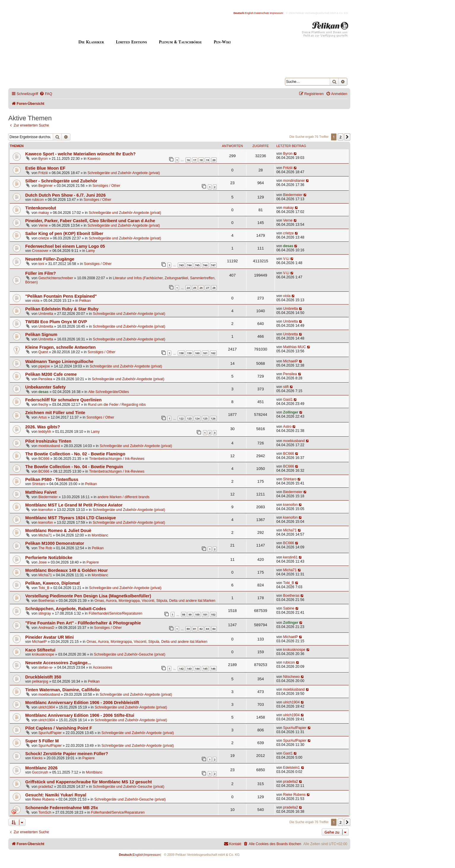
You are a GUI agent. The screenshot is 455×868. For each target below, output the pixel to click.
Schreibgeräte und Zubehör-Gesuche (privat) (130, 654)
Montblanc (100, 535)
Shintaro (39, 484)
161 (205, 353)
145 (205, 669)
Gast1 (288, 400)
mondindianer (294, 181)
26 (201, 288)
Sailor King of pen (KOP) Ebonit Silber (64, 233)
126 (213, 418)
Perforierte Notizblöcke (49, 558)
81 (195, 629)
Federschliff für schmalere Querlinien (63, 400)
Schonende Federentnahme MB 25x (62, 808)
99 (190, 614)
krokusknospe (43, 654)
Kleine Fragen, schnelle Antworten (60, 347)
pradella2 (46, 787)
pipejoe (44, 366)
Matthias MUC (295, 347)
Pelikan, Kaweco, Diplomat (53, 583)
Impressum (276, 13)
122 (181, 418)
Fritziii (43, 173)
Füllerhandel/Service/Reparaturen (116, 613)
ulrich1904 (47, 707)
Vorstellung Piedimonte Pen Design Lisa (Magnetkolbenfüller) (88, 596)
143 (189, 669)
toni (41, 264)
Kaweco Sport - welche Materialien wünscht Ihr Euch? (80, 154)
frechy (43, 405)
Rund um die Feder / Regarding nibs (117, 405)
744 (189, 265)
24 (188, 288)
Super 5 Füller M (42, 741)
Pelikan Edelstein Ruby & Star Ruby (62, 309)
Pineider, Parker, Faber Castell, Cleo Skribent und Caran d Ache (90, 221)
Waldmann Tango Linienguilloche (59, 362)
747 (213, 265)
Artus (42, 417)
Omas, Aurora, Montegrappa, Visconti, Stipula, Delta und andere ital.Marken (155, 601)
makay (44, 213)
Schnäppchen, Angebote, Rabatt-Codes (66, 609)
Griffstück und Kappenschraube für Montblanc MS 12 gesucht (89, 782)
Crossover (40, 251)
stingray (45, 613)
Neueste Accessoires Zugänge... (58, 663)
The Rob (45, 548)
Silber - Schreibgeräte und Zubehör (61, 181)
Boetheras (46, 601)
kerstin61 (290, 557)
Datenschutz (262, 13)
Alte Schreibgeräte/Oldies (108, 392)
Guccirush (40, 772)
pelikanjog (40, 681)
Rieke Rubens (43, 799)
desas (288, 246)
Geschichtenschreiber (56, 278)
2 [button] (341, 137)
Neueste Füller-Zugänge (50, 259)
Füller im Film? (41, 273)
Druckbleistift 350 (43, 677)
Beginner (45, 186)
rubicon (38, 200)
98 (184, 614)
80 (188, 629)
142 (181, 669)
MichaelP (291, 361)
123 (189, 418)
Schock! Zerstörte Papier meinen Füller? (67, 754)
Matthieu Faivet (41, 492)
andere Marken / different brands (123, 497)
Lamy (91, 251)
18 (201, 160)
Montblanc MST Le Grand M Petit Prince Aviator (74, 505)
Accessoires (103, 667)
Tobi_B (44, 588)
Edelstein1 (291, 768)
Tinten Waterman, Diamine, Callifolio (62, 690)
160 (197, 353)
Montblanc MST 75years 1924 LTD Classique (70, 518)
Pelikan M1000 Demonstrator (55, 543)
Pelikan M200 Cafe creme (51, 374)
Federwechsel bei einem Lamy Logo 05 (65, 246)
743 (181, 265)
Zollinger (291, 412)
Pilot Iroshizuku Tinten (48, 441)
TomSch (45, 812)
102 (213, 614)
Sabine (289, 608)
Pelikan (85, 301)
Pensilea (45, 379)
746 (205, 265)
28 (214, 288)
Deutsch (239, 13)
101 (205, 614)
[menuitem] (46, 94)
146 (213, 669)
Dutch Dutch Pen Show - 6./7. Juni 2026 (65, 195)
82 (201, 629)
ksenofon (46, 510)
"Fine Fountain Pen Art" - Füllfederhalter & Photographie (83, 623)
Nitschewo (291, 677)
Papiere (93, 562)
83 (207, 629)
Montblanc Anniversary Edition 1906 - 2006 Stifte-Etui (80, 715)
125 (205, 418)
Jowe (42, 562)
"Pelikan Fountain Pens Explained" (61, 296)
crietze (44, 238)
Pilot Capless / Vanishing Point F (59, 728)
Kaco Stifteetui (40, 650)
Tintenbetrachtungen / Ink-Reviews (117, 459)
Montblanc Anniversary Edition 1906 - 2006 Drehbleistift (82, 703)
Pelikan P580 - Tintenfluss (52, 479)
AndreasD (46, 628)
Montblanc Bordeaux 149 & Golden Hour (66, 570)
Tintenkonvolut (41, 208)
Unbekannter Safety (45, 387)
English (249, 13)
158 (181, 353)
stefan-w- (46, 667)
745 (197, 265)
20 (214, 160)
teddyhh (45, 432)
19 (207, 160)
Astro (287, 427)
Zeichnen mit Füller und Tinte (55, 413)
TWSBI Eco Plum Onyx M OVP (56, 322)
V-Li (286, 259)
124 (197, 418)
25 (195, 288)
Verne (43, 225)
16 (188, 160)
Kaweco (94, 159)
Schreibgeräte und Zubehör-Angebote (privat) (124, 173)
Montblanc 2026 (41, 768)
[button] (347, 137)
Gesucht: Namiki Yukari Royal (56, 795)
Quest (43, 352)
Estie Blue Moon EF (45, 168)
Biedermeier (293, 195)
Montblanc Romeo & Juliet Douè (58, 531)
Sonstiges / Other (106, 186)
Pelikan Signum (41, 334)
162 (213, 353)
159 (189, 353)
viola (36, 301)
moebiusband (49, 446)
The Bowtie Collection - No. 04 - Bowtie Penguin (74, 467)
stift (286, 387)
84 (214, 629)
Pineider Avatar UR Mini (49, 637)
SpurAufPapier (50, 733)
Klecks (37, 758)
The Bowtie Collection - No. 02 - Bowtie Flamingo (75, 454)
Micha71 (45, 535)
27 (207, 288)
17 (195, 160)
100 (197, 614)
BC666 (44, 459)
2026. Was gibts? (43, 427)
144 (197, 669)
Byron (43, 159)
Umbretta (46, 314)
